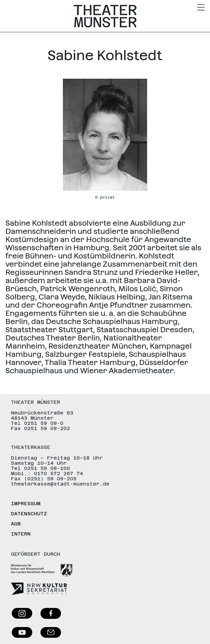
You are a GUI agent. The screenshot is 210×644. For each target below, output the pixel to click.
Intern (21, 534)
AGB (16, 524)
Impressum (26, 503)
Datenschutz (29, 514)
